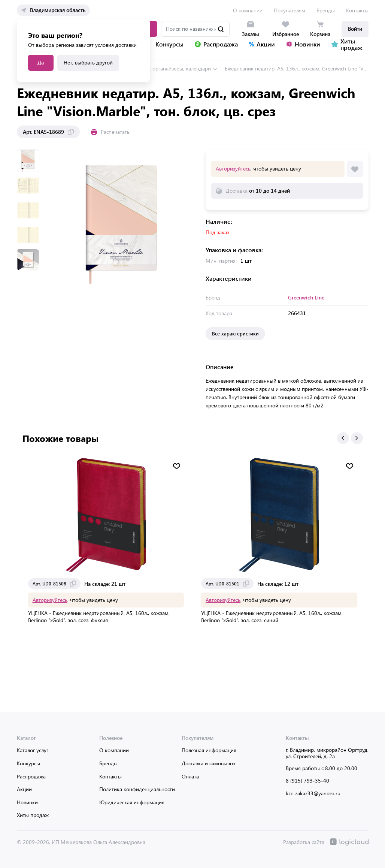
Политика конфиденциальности (137, 789)
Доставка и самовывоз (208, 763)
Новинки (27, 802)
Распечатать (110, 132)
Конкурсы (28, 763)
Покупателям (289, 10)
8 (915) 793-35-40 (307, 780)
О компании (248, 10)
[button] (343, 438)
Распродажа (31, 776)
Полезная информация (209, 750)
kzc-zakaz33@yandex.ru (313, 793)
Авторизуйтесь (233, 168)
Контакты (357, 10)
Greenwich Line (306, 297)
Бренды (326, 10)
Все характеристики (235, 333)
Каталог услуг (33, 750)
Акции (24, 789)
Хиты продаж (33, 815)
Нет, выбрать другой (88, 62)
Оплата (190, 776)
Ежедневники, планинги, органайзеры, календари (152, 68)
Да (41, 62)
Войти (355, 29)
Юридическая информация (132, 802)
